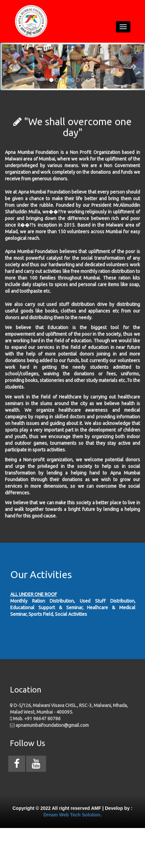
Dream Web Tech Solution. (72, 815)
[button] (11, 66)
